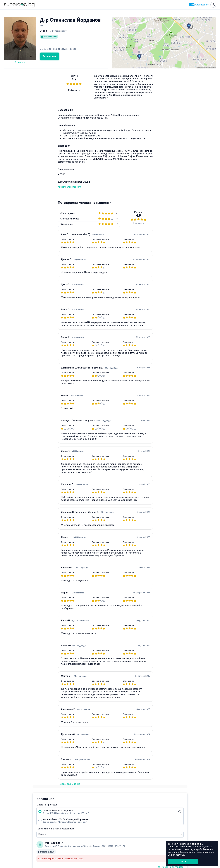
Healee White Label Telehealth (173, 811)
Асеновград (118, 822)
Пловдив (117, 815)
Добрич (116, 839)
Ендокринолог (76, 815)
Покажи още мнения (15, 785)
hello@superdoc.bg (202, 235)
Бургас (115, 829)
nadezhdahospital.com (15, 188)
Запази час (50, 57)
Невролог (74, 829)
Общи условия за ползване (40, 825)
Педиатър (74, 818)
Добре (183, 861)
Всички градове (120, 846)
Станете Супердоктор (37, 818)
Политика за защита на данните (42, 829)
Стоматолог (75, 843)
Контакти (30, 832)
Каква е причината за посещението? (135, 119)
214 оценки (20, 91)
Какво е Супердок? (35, 811)
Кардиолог (74, 839)
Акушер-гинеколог (78, 811)
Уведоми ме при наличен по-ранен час (144, 189)
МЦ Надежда (134, 133)
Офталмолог (75, 832)
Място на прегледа (126, 95)
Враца (115, 836)
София (115, 811)
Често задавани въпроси (159, 235)
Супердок (34, 815)
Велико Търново (121, 832)
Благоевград (119, 825)
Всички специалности (80, 846)
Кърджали (117, 843)
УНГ (71, 822)
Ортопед (73, 836)
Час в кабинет (50, 38)
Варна (115, 818)
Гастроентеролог (78, 825)
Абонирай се (198, 5)
